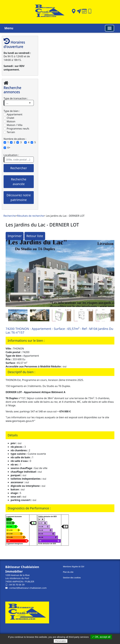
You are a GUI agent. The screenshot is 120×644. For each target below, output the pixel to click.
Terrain (9, 132)
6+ (9, 148)
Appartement (13, 114)
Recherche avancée (19, 182)
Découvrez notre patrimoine (19, 197)
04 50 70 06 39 (17, 585)
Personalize (61, 641)
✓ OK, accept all (101, 637)
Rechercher (19, 168)
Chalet (9, 118)
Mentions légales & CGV (74, 567)
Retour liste (35, 236)
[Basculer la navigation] (110, 28)
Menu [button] (9, 28)
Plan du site (68, 572)
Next (112, 274)
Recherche (10, 216)
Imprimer (15, 236)
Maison (9, 121)
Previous (8, 274)
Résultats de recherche (31, 216)
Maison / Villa (13, 125)
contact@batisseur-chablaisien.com (28, 588)
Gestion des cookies (72, 578)
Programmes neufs (16, 129)
